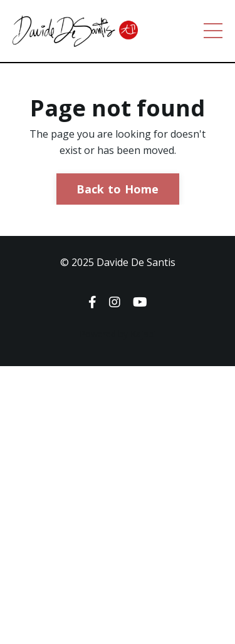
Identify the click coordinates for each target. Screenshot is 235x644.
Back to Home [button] (118, 189)
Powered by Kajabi (118, 334)
